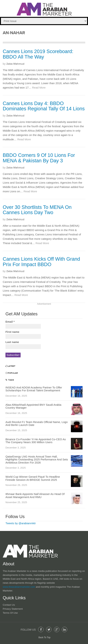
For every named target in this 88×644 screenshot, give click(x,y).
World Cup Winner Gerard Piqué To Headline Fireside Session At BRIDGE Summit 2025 (33, 478)
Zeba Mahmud (15, 64)
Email (10, 322)
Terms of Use (10, 613)
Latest (10, 366)
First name (12, 332)
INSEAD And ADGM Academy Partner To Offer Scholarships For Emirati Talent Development (34, 389)
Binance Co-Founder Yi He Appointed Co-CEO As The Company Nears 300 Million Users (36, 441)
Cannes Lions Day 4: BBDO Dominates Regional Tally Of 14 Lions (44, 106)
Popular (12, 373)
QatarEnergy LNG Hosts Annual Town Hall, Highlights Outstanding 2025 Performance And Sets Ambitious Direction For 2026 (37, 460)
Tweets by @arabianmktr (21, 523)
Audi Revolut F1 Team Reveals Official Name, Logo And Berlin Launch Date (37, 424)
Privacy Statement (13, 609)
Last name (12, 342)
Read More (39, 88)
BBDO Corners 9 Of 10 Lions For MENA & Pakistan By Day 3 (39, 158)
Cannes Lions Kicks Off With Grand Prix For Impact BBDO (41, 262)
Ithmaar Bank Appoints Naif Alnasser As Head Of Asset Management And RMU (35, 495)
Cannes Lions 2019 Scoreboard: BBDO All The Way (38, 54)
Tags (10, 380)
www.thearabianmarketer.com (19, 587)
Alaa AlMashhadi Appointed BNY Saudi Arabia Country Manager (33, 406)
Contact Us (9, 605)
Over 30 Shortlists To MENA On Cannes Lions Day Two (37, 210)
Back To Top (44, 637)
